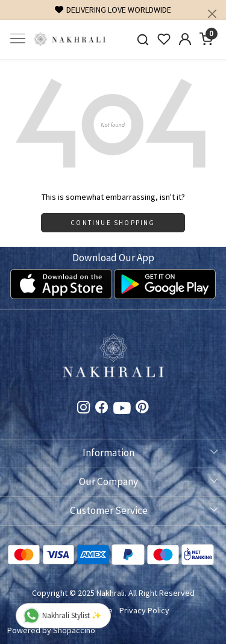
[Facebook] (102, 409)
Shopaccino (74, 630)
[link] (143, 39)
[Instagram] (84, 409)
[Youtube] (122, 410)
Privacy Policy (144, 610)
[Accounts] (185, 39)
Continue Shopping (113, 223)
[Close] (212, 14)
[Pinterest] (142, 409)
